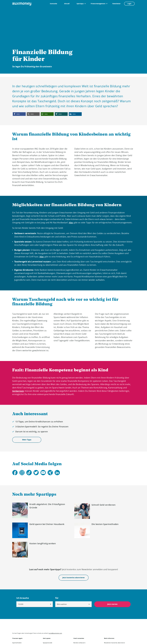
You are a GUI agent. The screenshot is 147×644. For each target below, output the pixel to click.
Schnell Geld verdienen (104, 505)
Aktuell (67, 4)
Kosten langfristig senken (43, 543)
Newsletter (116, 4)
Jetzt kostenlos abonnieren (74, 578)
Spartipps (80, 4)
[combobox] (73, 604)
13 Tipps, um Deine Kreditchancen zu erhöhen (39, 422)
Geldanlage (18, 391)
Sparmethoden (17, 643)
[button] (19, 114)
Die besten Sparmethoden (105, 524)
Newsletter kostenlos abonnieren (115, 643)
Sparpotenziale (48, 643)
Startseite (53, 4)
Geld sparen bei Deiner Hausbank (47, 524)
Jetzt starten (112, 604)
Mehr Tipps (27, 440)
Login (129, 4)
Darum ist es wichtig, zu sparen (32, 432)
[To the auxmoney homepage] (22, 4)
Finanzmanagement (98, 4)
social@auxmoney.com (55, 633)
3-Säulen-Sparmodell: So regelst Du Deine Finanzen (42, 427)
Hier (71, 223)
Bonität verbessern (79, 643)
